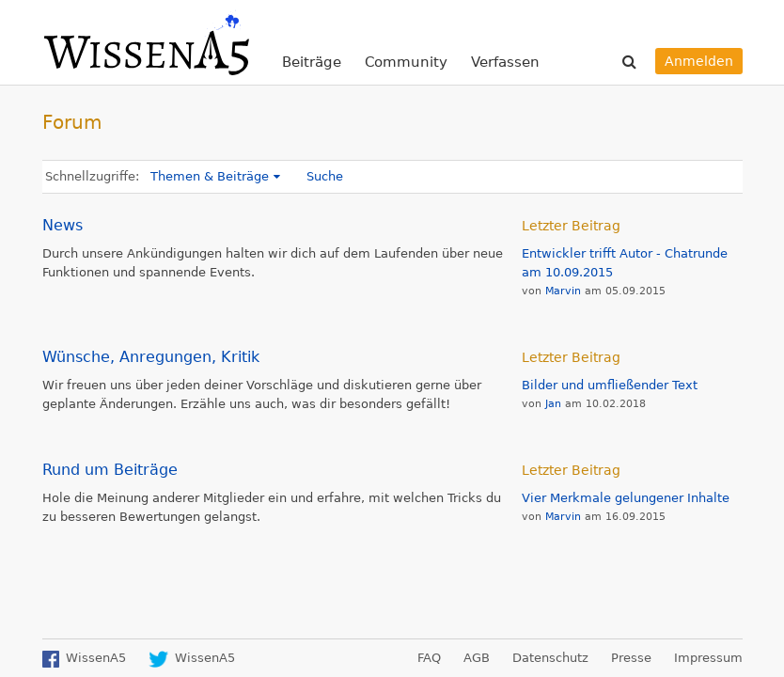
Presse (631, 658)
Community (406, 62)
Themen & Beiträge (210, 176)
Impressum (708, 658)
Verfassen (505, 62)
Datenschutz (550, 658)
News (63, 225)
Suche (325, 176)
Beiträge (312, 62)
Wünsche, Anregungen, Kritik (151, 357)
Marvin (563, 291)
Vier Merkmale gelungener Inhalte (626, 498)
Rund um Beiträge (110, 470)
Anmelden (699, 61)
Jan (553, 404)
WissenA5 (146, 42)
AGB (477, 658)
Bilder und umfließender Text (610, 385)
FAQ (429, 658)
